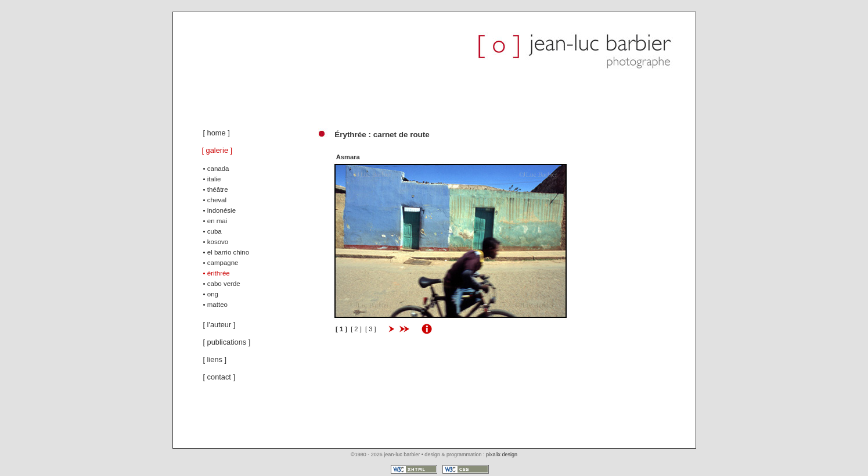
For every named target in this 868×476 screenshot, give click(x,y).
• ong (211, 294)
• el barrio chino (226, 252)
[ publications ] (227, 342)
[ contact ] (219, 377)
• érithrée (217, 273)
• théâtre (216, 189)
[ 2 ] (358, 329)
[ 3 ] (372, 329)
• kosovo (216, 242)
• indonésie (220, 210)
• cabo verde (222, 284)
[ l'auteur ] (219, 325)
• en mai (215, 221)
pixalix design (502, 454)
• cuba (213, 231)
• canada (216, 169)
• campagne (221, 263)
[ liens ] (215, 359)
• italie (212, 179)
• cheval (215, 200)
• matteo (215, 305)
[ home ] (217, 133)
